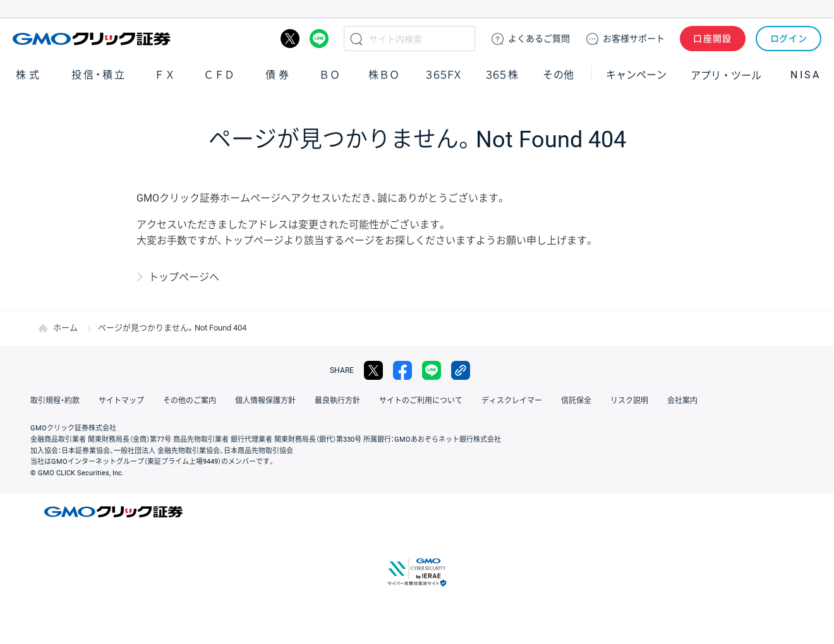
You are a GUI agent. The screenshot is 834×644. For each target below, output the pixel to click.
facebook (402, 370)
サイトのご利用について (421, 401)
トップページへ (184, 277)
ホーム (65, 328)
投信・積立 (99, 75)
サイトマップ (121, 401)
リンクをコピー (461, 370)
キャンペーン (636, 75)
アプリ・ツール (726, 75)
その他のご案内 (190, 401)
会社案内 (682, 401)
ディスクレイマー (512, 401)
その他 (559, 75)
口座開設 (713, 39)
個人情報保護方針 (265, 401)
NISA (806, 75)
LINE (319, 39)
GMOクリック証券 (93, 39)
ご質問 (539, 39)
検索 (356, 39)
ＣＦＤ (219, 75)
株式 (29, 75)
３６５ (502, 75)
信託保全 (576, 401)
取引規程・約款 (55, 401)
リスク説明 (629, 401)
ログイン (789, 39)
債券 (279, 75)
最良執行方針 (337, 401)
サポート (634, 39)
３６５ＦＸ (443, 75)
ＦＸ (165, 75)
